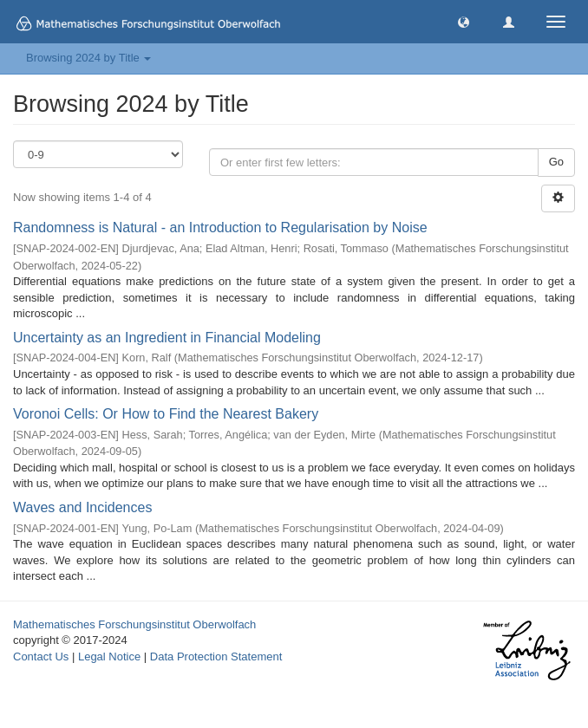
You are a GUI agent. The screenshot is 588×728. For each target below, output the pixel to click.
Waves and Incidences (82, 507)
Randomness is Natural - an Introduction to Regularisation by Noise (220, 227)
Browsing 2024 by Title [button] (88, 58)
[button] (464, 21)
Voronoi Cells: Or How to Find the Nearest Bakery (166, 414)
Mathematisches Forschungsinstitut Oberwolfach (134, 624)
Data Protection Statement (216, 656)
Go (556, 162)
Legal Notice (109, 656)
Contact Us (41, 656)
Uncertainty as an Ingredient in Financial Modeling (167, 338)
